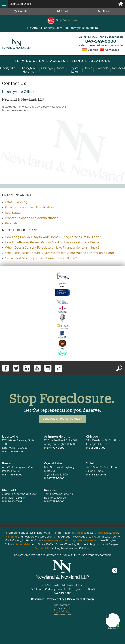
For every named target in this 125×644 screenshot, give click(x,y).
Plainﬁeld (9, 490)
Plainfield (11, 536)
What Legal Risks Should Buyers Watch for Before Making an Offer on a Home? (61, 252)
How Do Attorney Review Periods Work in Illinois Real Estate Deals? (52, 242)
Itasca (6, 463)
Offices (104, 11)
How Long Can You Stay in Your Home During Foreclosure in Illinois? (53, 236)
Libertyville (10, 436)
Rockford (51, 490)
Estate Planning (16, 202)
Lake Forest (90, 540)
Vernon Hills (43, 548)
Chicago (92, 436)
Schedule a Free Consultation (63, 418)
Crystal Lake (53, 463)
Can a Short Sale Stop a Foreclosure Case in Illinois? (41, 258)
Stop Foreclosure (63, 20)
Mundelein (23, 544)
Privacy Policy (56, 599)
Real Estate (13, 212)
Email (62, 11)
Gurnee (64, 540)
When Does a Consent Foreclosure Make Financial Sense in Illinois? (52, 247)
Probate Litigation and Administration (32, 217)
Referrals (11, 223)
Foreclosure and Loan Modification (29, 207)
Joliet (90, 463)
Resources (38, 599)
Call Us (21, 11)
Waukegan (51, 540)
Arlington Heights (57, 436)
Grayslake (76, 540)
